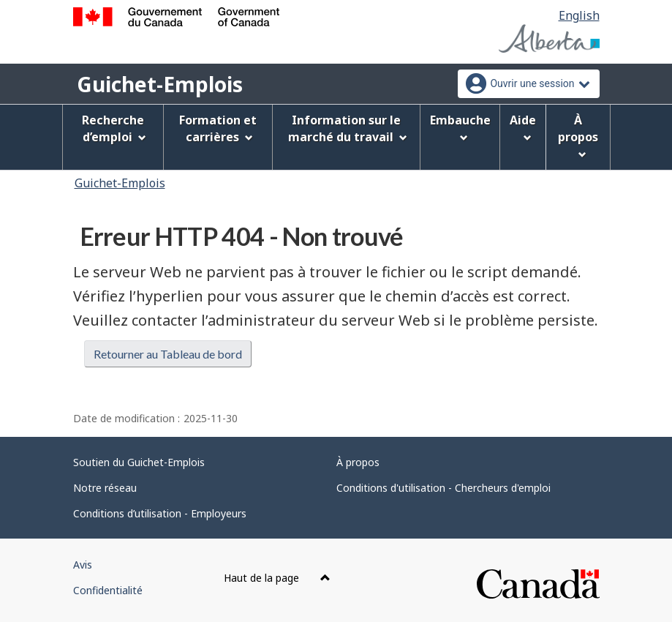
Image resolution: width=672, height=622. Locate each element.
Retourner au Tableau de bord (168, 354)
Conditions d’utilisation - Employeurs (160, 513)
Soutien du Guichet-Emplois (139, 462)
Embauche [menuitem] (460, 127)
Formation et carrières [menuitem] (218, 128)
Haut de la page (277, 578)
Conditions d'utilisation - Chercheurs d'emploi (443, 488)
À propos (358, 462)
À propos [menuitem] (578, 135)
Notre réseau (105, 488)
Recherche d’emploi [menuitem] (114, 128)
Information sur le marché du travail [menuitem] (348, 128)
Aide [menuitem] (523, 127)
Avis (83, 565)
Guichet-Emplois (160, 84)
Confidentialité (108, 590)
